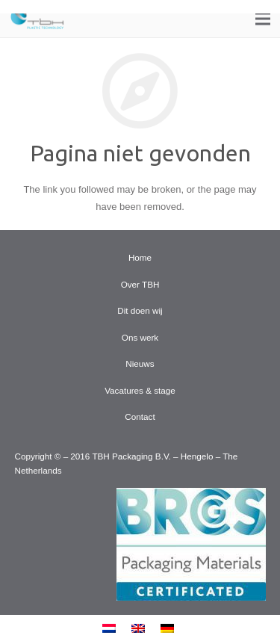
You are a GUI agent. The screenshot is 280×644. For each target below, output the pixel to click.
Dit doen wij (140, 310)
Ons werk (140, 337)
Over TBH (140, 284)
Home (140, 257)
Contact (140, 417)
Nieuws (140, 363)
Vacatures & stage (140, 390)
